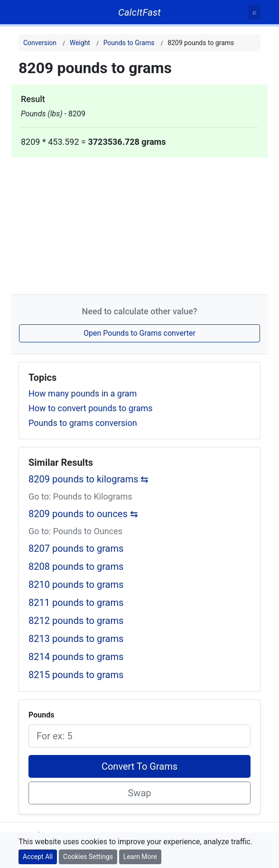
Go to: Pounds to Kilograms (80, 496)
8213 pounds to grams (76, 639)
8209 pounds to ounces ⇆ (83, 514)
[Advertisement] (139, 224)
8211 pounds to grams (76, 603)
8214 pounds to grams (76, 657)
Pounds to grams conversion (83, 423)
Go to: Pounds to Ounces (75, 531)
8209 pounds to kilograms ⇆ (89, 479)
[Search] (254, 12)
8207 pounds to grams (76, 548)
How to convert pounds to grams (91, 408)
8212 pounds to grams (76, 621)
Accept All (38, 857)
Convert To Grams (139, 766)
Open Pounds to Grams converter (139, 333)
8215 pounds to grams (76, 675)
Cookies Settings (88, 857)
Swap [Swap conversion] (139, 793)
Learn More (140, 857)
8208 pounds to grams (76, 566)
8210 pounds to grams (76, 585)
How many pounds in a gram (83, 393)
